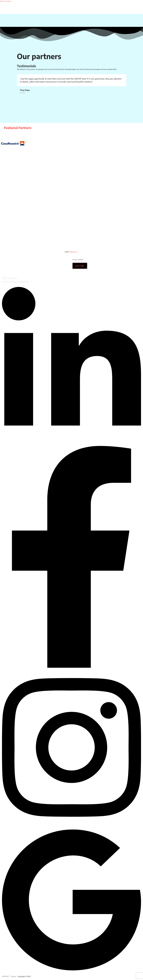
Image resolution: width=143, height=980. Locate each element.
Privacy (13, 976)
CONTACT (6, 976)
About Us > (74, 252)
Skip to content (5, 1)
